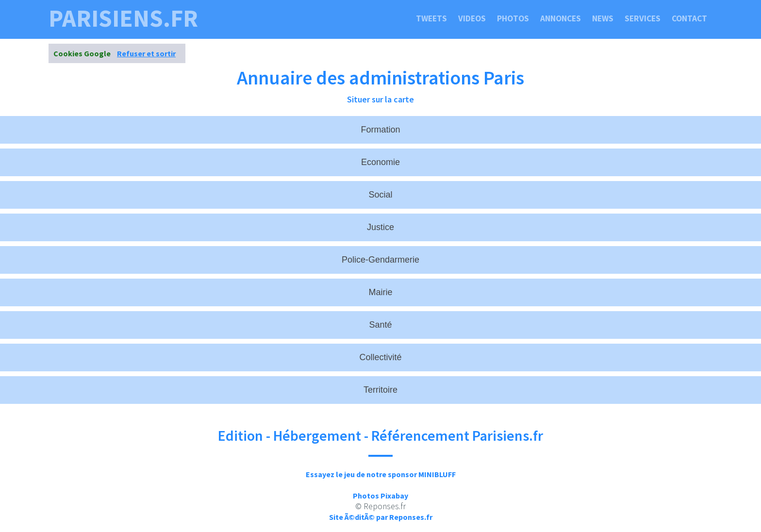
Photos (513, 18)
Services (643, 18)
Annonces (561, 18)
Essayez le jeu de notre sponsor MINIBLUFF (381, 474)
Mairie (380, 292)
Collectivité (380, 357)
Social (380, 195)
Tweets (431, 18)
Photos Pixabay (380, 496)
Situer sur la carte (380, 99)
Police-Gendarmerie (380, 260)
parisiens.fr (123, 18)
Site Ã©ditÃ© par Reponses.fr (381, 517)
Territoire (380, 390)
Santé (380, 325)
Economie (380, 162)
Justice (380, 227)
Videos (472, 18)
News (603, 18)
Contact (689, 18)
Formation (380, 130)
